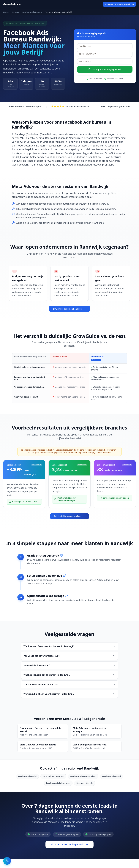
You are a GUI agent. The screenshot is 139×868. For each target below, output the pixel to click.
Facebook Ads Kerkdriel (53, 776)
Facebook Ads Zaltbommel (58, 783)
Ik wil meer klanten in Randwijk (69, 309)
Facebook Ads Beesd (112, 776)
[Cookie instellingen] (7, 861)
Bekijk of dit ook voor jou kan (70, 516)
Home (6, 12)
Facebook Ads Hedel (27, 776)
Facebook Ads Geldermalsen (83, 776)
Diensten (16, 12)
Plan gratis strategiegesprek (119, 4)
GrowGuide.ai (12, 4)
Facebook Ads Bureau (32, 12)
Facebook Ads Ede (85, 783)
